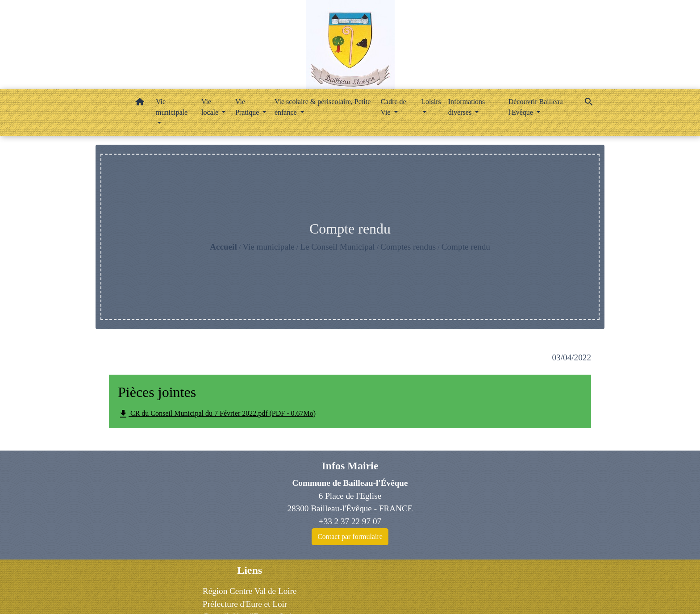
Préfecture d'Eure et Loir (245, 604)
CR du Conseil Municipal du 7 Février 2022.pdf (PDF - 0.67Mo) (217, 414)
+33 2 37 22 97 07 (350, 521)
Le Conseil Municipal (337, 247)
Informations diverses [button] (467, 107)
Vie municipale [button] (172, 107)
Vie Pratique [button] (248, 107)
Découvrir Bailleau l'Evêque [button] (536, 107)
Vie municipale (269, 247)
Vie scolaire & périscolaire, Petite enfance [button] (323, 107)
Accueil (223, 247)
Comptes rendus (408, 247)
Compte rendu (466, 247)
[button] (140, 103)
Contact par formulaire (350, 537)
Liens (250, 570)
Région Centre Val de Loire (250, 591)
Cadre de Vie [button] (393, 107)
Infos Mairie (350, 466)
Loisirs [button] (431, 102)
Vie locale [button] (211, 107)
